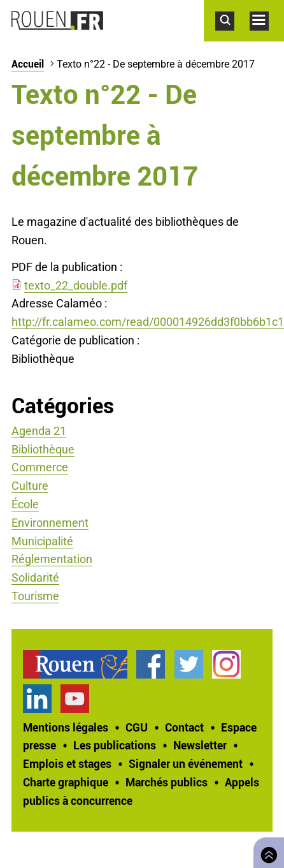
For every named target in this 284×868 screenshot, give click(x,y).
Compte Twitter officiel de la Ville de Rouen (189, 664)
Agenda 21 (39, 431)
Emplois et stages (67, 763)
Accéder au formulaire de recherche (232, 37)
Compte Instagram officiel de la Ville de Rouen (226, 664)
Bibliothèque (43, 449)
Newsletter (200, 745)
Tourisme (35, 596)
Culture (30, 486)
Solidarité (35, 577)
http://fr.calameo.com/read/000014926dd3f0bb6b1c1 (148, 322)
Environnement (50, 523)
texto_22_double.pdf (76, 285)
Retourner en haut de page (266, 851)
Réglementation (52, 559)
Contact (184, 727)
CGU (137, 727)
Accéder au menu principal (267, 37)
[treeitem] (80, 664)
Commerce (40, 467)
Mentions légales (66, 727)
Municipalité (42, 541)
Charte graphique (66, 782)
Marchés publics (167, 782)
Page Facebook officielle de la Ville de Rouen (151, 664)
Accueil (28, 64)
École (25, 504)
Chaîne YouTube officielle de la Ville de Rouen (75, 699)
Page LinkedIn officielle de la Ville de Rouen (37, 699)
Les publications (115, 745)
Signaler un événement (186, 763)
